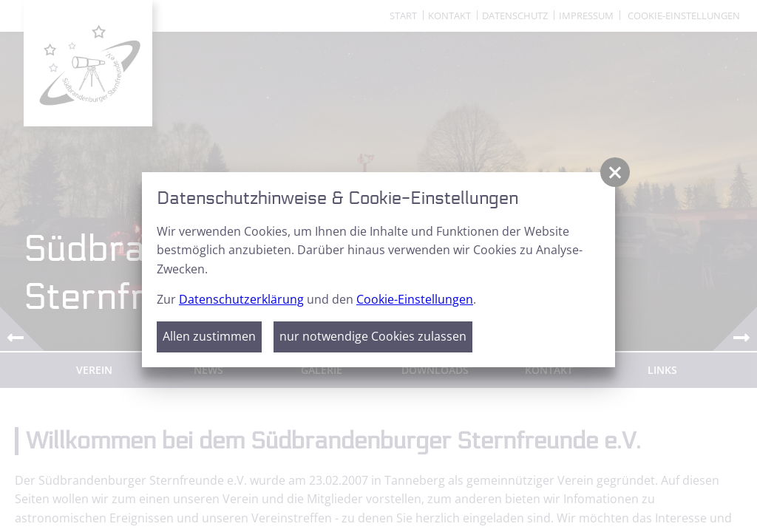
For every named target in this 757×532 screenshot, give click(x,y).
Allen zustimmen (209, 336)
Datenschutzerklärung (241, 299)
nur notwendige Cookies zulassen (373, 336)
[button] (615, 172)
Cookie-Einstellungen (415, 299)
